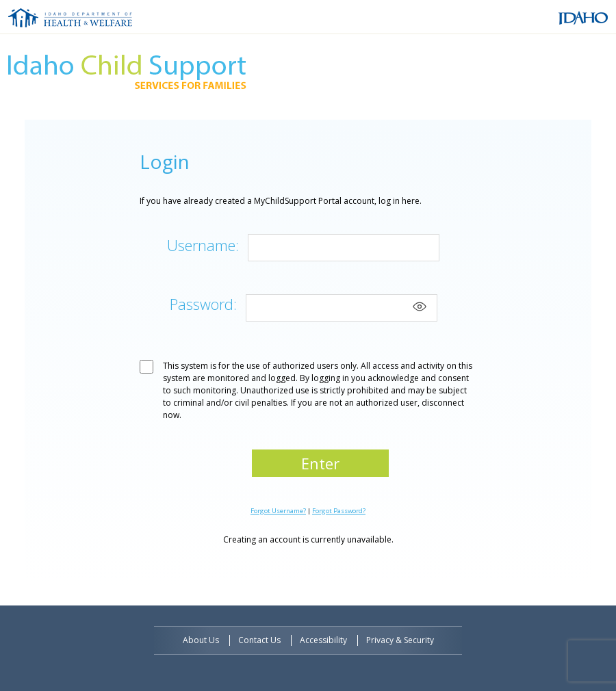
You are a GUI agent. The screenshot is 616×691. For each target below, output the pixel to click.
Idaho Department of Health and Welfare (70, 18)
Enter (320, 463)
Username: (203, 245)
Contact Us (259, 640)
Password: (203, 304)
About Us (201, 640)
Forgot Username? (278, 511)
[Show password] (420, 307)
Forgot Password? (339, 511)
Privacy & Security (400, 640)
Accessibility (323, 640)
